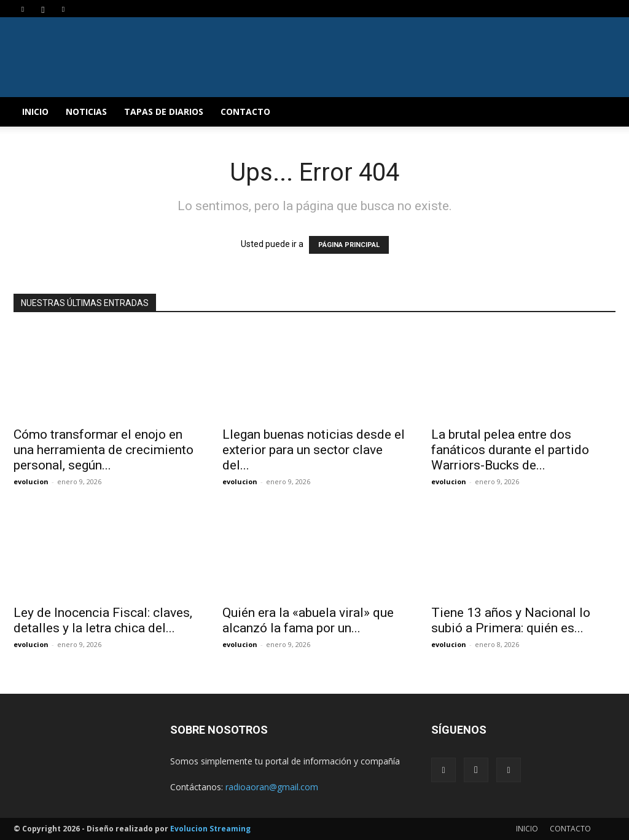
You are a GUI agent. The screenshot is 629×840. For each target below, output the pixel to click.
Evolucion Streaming (210, 829)
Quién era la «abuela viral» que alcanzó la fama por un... (308, 620)
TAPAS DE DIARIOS (164, 112)
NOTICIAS (86, 112)
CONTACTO (245, 112)
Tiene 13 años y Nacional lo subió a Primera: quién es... (511, 620)
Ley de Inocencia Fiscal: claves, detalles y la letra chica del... (103, 620)
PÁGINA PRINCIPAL (349, 245)
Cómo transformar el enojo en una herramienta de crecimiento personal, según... (104, 450)
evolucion (31, 481)
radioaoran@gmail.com (272, 787)
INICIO (35, 112)
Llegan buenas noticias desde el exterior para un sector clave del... (314, 450)
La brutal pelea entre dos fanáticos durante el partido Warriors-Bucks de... (510, 450)
